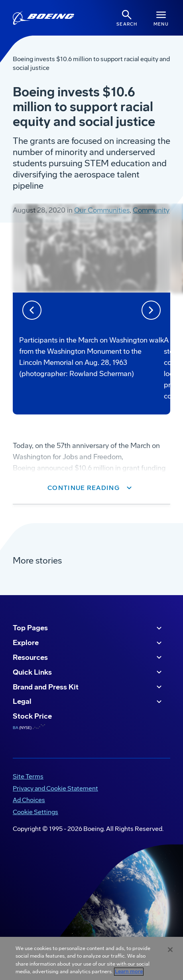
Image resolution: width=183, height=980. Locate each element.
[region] (91, 958)
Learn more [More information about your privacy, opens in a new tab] (129, 972)
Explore (88, 643)
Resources (88, 657)
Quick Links (88, 672)
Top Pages (88, 628)
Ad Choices (29, 800)
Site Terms (28, 776)
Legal (88, 702)
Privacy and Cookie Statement (55, 788)
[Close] (170, 950)
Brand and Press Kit (88, 687)
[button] (91, 488)
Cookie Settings (35, 812)
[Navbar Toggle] (161, 18)
